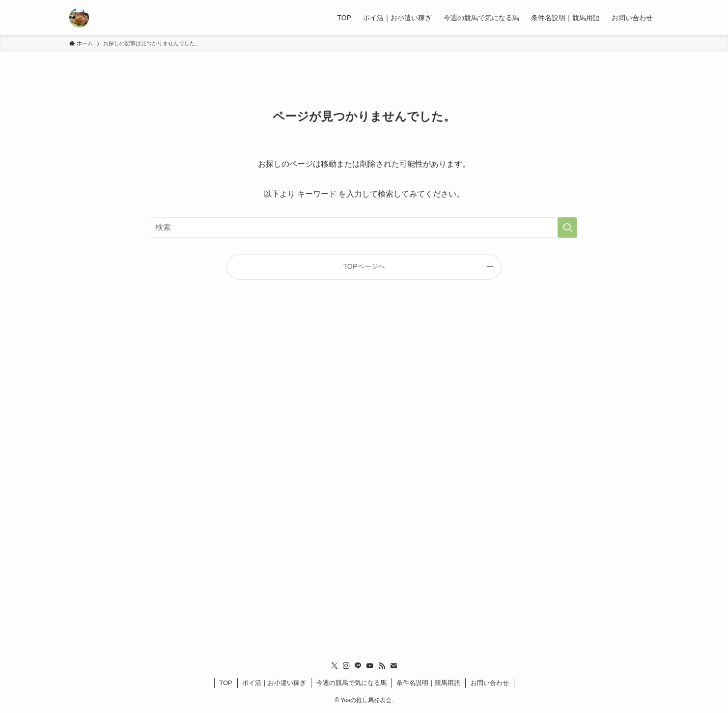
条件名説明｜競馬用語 (428, 683)
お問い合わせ (490, 683)
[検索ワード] (364, 228)
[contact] (393, 666)
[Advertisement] (364, 475)
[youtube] (370, 666)
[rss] (382, 666)
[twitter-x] (335, 666)
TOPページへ (364, 266)
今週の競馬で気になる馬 (351, 683)
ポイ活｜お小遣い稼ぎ (274, 683)
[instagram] (346, 666)
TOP (226, 683)
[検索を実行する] (567, 228)
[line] (358, 666)
